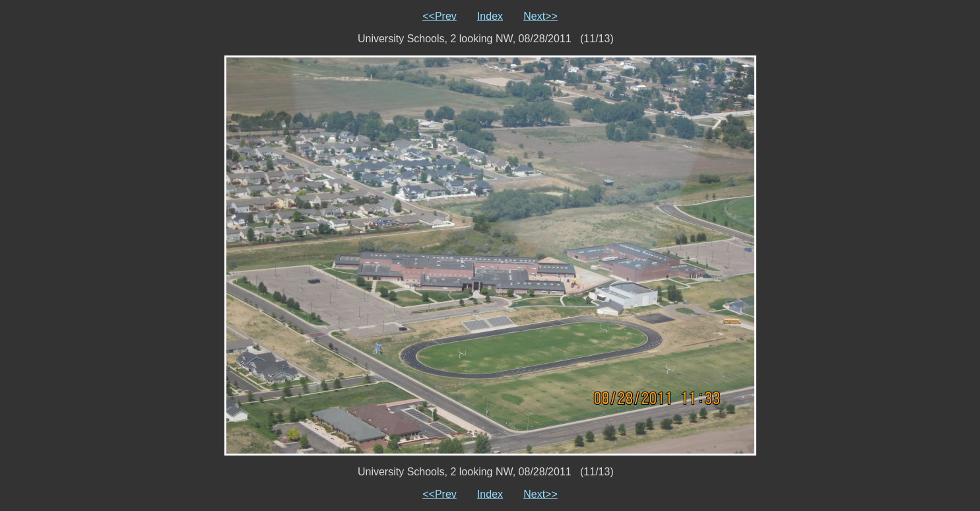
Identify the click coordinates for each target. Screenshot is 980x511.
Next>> (540, 16)
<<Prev (440, 16)
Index (490, 16)
